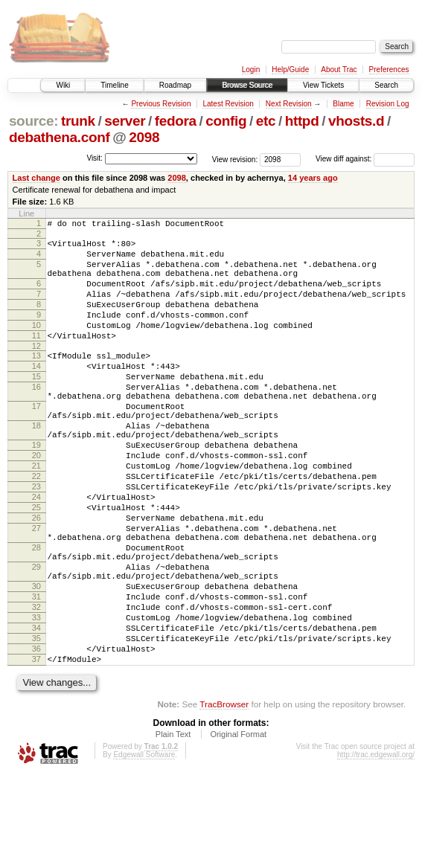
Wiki (63, 85)
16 (36, 418)
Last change (36, 178)
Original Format (238, 828)
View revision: (235, 159)
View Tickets (323, 85)
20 (36, 502)
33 (36, 700)
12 (36, 370)
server (125, 121)
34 (36, 713)
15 (36, 405)
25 (36, 565)
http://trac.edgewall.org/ (376, 848)
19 (36, 489)
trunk (78, 121)
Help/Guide (290, 70)
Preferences (389, 70)
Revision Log (388, 104)
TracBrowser (224, 798)
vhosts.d (356, 121)
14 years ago (313, 178)
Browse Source (247, 85)
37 (36, 750)
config (226, 121)
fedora (176, 121)
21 (36, 515)
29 (36, 638)
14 (36, 393)
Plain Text (173, 828)
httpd (302, 121)
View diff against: (365, 159)
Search (386, 85)
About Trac (339, 70)
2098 (144, 137)
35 (36, 725)
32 (36, 687)
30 (36, 662)
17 (36, 442)
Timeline (114, 85)
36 (36, 738)
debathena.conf (60, 137)
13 (36, 380)
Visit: (95, 158)
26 (36, 578)
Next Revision (289, 104)
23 (36, 540)
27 (36, 591)
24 (36, 553)
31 (36, 675)
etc (266, 121)
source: (33, 121)
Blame (343, 104)
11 (36, 358)
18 (36, 466)
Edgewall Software (144, 848)
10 (36, 345)
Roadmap (175, 85)
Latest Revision (228, 104)
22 (36, 527)
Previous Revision (161, 104)
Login (251, 70)
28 (36, 614)
